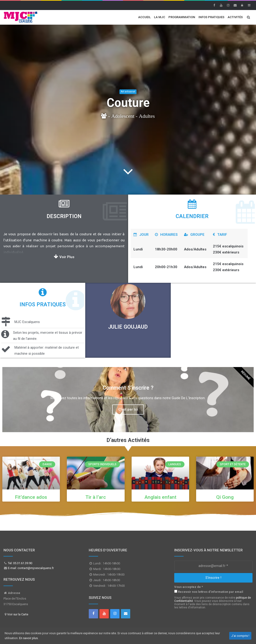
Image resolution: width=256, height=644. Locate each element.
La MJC (160, 17)
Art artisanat (128, 92)
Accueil (144, 17)
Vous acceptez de (189, 587)
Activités (235, 17)
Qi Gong (225, 497)
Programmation (182, 17)
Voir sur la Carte (18, 614)
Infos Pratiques (211, 17)
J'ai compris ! (240, 636)
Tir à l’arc (96, 497)
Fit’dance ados (31, 497)
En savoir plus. (29, 638)
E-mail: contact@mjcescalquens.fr (31, 568)
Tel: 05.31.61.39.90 (20, 563)
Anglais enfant (160, 497)
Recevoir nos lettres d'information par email (209, 592)
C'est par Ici (128, 409)
